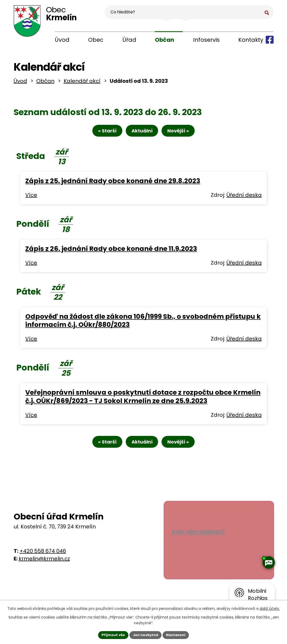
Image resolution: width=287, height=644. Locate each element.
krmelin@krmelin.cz (44, 564)
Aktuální (142, 134)
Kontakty (251, 40)
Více (31, 199)
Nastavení (178, 634)
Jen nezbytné (146, 634)
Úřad (129, 40)
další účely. (270, 608)
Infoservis (206, 40)
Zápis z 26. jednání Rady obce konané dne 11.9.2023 (111, 252)
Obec (96, 40)
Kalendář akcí (82, 83)
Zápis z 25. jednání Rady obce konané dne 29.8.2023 (113, 185)
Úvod (62, 40)
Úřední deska (244, 199)
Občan (165, 40)
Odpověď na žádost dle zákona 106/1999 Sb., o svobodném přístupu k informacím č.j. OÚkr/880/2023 (143, 324)
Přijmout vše (111, 634)
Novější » (184, 134)
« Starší (102, 134)
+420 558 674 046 (43, 557)
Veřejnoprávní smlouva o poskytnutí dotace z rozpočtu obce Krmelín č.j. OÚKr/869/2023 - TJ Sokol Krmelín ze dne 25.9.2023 (143, 400)
